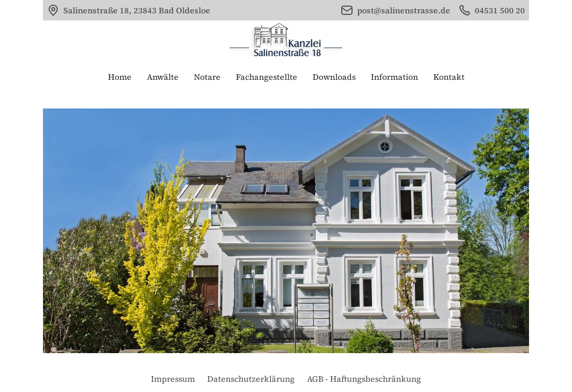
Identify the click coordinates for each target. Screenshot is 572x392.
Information (394, 77)
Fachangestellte (267, 77)
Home (120, 77)
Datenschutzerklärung (251, 379)
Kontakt (449, 77)
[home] (286, 39)
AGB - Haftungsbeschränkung (364, 379)
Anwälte (163, 77)
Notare (207, 77)
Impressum (173, 379)
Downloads (334, 77)
